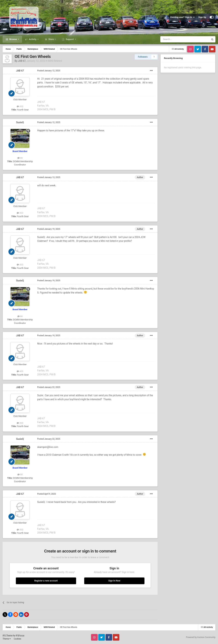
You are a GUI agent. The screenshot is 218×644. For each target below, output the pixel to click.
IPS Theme (8, 636)
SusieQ (20, 122)
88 (20, 158)
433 (20, 106)
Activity (33, 39)
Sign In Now (114, 581)
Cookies (17, 639)
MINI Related (55, 61)
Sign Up (202, 17)
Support (70, 39)
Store (51, 39)
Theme (7, 639)
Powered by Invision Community (201, 637)
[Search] (177, 39)
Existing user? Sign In (183, 17)
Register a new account (46, 581)
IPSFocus (20, 636)
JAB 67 (22, 61)
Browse (13, 39)
